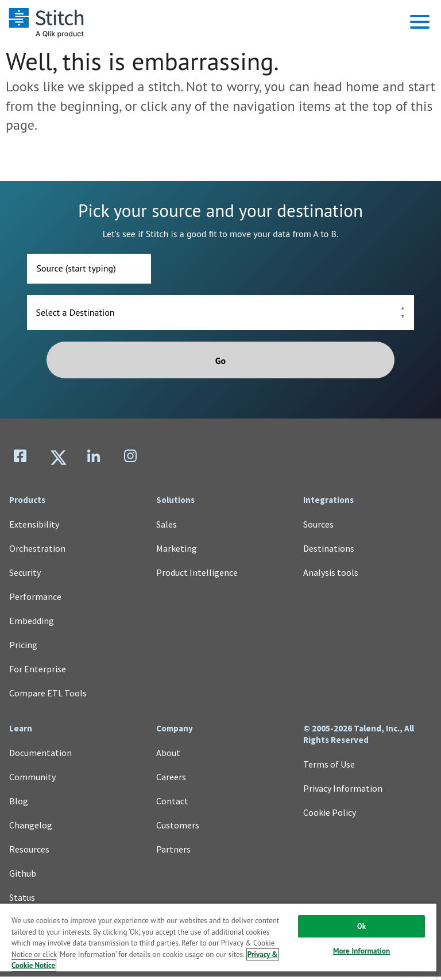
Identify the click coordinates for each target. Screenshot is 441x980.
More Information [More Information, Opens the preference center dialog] (361, 951)
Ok (361, 926)
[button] (420, 22)
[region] (218, 941)
